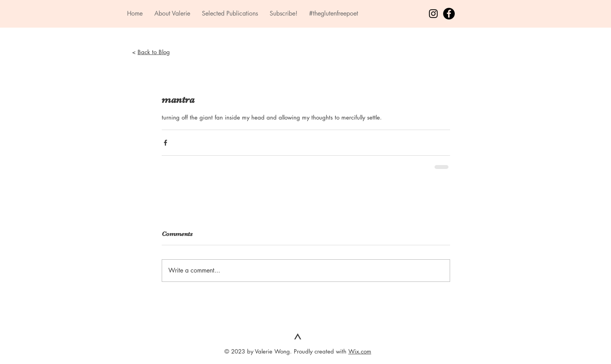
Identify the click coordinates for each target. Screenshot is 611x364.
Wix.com (360, 351)
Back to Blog (154, 52)
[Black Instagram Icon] (433, 14)
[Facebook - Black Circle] (449, 14)
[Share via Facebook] (165, 143)
